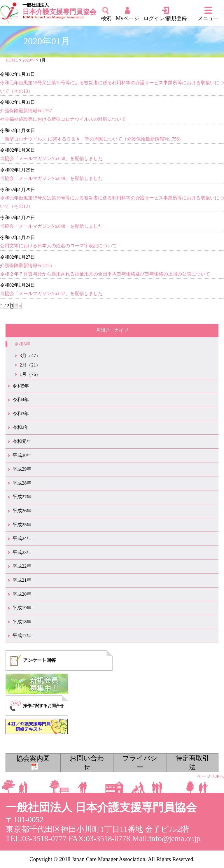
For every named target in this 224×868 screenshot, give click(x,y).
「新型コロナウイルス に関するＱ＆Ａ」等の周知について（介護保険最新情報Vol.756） (92, 139)
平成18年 (22, 622)
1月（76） (30, 374)
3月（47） (30, 356)
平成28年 (22, 483)
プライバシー (140, 763)
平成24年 (22, 538)
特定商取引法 (192, 763)
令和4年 (21, 400)
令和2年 (21, 427)
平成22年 (22, 566)
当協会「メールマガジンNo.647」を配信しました (51, 293)
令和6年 (22, 344)
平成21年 (22, 580)
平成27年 (22, 497)
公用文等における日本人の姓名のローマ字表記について (58, 246)
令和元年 (22, 441)
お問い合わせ (87, 763)
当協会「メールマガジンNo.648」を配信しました (51, 226)
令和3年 (21, 414)
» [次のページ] (20, 306)
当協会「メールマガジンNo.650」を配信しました (51, 158)
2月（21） (30, 365)
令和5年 (21, 386)
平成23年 (22, 552)
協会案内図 (33, 762)
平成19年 (22, 608)
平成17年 (22, 635)
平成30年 (22, 455)
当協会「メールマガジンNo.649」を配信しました (51, 178)
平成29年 (22, 469)
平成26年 (22, 511)
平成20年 (22, 594)
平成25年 (22, 525)
